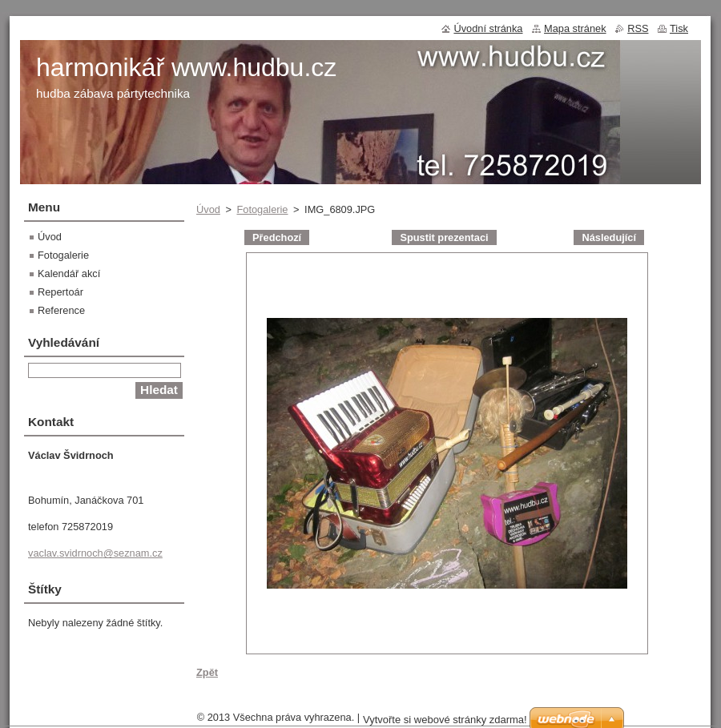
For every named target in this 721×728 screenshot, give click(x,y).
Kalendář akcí (69, 274)
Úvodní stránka (488, 28)
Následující (609, 237)
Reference (61, 310)
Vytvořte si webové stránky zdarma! (445, 720)
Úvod (208, 209)
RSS (638, 28)
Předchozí (277, 237)
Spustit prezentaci (444, 237)
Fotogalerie (262, 209)
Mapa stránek (575, 28)
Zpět (207, 672)
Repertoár (60, 292)
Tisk (679, 28)
